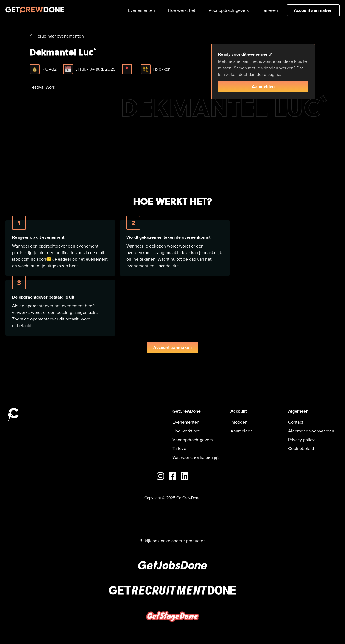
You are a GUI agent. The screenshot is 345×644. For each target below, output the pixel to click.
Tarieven (270, 10)
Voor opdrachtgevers (229, 10)
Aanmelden (263, 87)
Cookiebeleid (301, 448)
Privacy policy (301, 440)
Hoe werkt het (182, 10)
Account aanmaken (313, 10)
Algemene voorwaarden (311, 431)
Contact (296, 422)
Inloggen (239, 422)
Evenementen (141, 10)
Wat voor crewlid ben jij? (196, 457)
